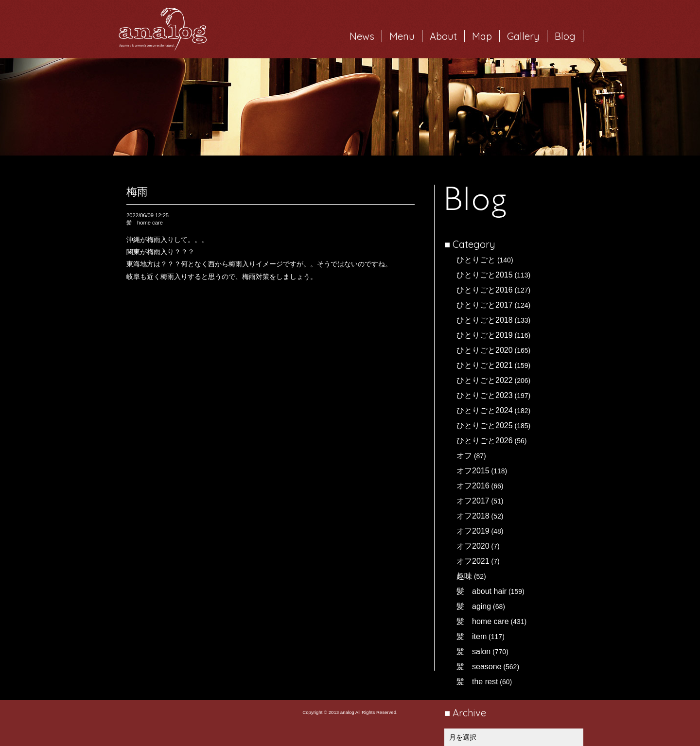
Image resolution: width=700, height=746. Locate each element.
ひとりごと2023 (485, 395)
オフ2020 (473, 546)
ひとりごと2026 (485, 441)
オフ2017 (473, 501)
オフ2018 (473, 516)
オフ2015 (473, 471)
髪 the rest (477, 682)
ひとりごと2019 (485, 335)
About (443, 36)
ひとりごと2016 (485, 290)
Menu (402, 36)
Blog (565, 36)
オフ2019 (473, 531)
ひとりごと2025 (485, 425)
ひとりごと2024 (485, 410)
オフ (464, 456)
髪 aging (474, 606)
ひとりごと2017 (485, 305)
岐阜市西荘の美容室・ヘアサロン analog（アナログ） (163, 29)
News (362, 36)
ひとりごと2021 (485, 365)
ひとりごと (476, 260)
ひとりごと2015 (485, 275)
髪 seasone (479, 667)
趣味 (464, 576)
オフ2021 (473, 561)
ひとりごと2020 (485, 350)
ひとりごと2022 (485, 380)
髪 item (472, 636)
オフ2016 (473, 486)
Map (482, 36)
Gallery (523, 36)
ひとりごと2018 (485, 320)
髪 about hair (481, 591)
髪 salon (473, 651)
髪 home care (483, 621)
